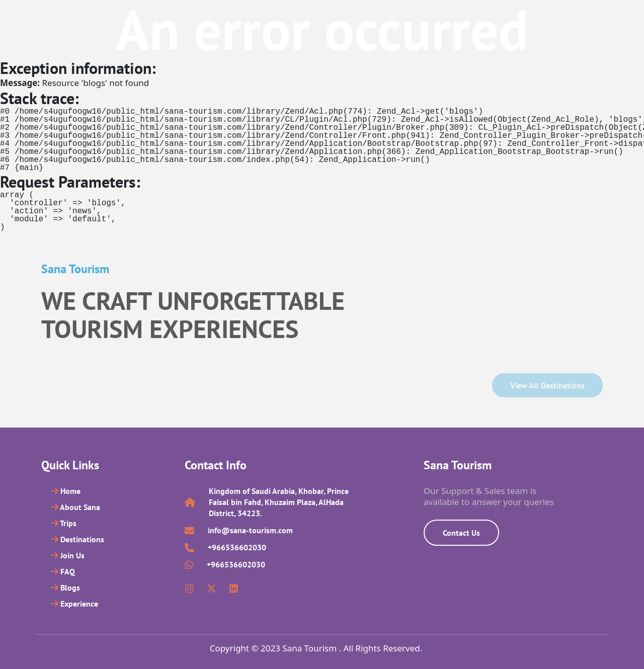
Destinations (78, 539)
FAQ (63, 571)
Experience (75, 604)
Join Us (68, 555)
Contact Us (461, 533)
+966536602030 (237, 547)
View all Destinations (547, 385)
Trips (64, 523)
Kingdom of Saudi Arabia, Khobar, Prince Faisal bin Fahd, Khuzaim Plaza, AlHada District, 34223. (279, 502)
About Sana (76, 507)
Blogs (66, 588)
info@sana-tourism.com (250, 530)
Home (66, 491)
